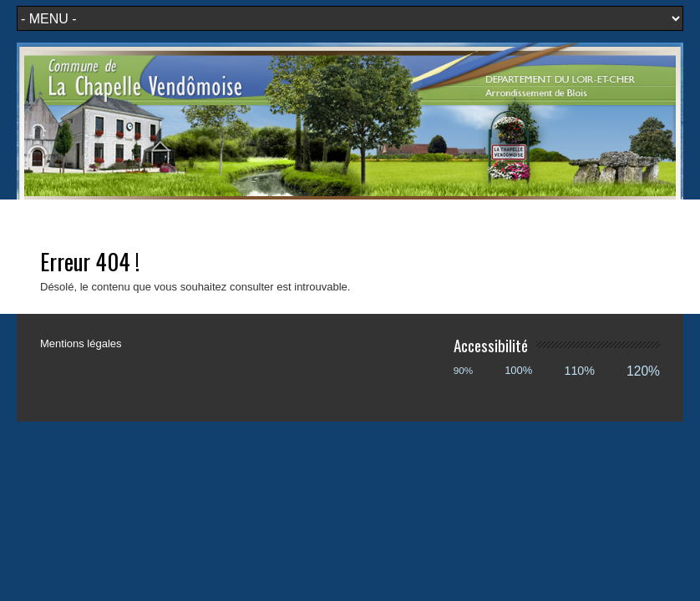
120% (643, 371)
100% (518, 370)
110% (579, 371)
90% (463, 370)
